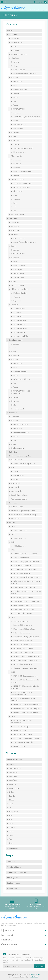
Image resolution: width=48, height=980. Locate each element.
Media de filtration (20, 293)
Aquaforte (13, 780)
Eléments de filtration (21, 424)
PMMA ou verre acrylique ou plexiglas (25, 515)
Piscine (14, 444)
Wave (11, 839)
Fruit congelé (16, 483)
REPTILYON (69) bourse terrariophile (26, 712)
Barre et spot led (19, 70)
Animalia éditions (15, 769)
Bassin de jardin (16, 340)
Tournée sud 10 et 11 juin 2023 (24, 464)
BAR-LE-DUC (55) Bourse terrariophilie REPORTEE (26, 681)
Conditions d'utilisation (17, 872)
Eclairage (15, 66)
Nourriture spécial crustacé (23, 172)
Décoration (15, 62)
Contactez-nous (14, 883)
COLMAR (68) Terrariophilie (23, 742)
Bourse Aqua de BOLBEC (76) (24, 609)
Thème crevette (17, 156)
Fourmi (14, 246)
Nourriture (15, 140)
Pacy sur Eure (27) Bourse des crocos (26, 562)
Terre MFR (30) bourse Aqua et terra (26, 656)
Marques (11, 765)
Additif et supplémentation (23, 183)
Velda (11, 835)
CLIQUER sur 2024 (20, 546)
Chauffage (15, 58)
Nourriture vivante (20, 152)
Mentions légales (14, 867)
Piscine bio (14, 413)
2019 (13, 716)
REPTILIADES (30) (20, 730)
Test (15, 101)
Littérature (15, 250)
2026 (13, 526)
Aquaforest (13, 776)
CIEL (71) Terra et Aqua (21, 727)
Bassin (14, 352)
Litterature (15, 132)
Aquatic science (15, 788)
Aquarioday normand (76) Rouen (25, 569)
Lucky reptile (14, 812)
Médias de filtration (20, 89)
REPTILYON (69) (19, 746)
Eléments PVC (18, 81)
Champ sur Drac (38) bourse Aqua (25, 668)
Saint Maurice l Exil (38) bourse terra (26, 637)
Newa (11, 816)
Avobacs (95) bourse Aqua (23, 645)
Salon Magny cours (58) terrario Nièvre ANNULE (26, 582)
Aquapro (12, 784)
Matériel (16, 195)
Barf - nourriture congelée (20, 456)
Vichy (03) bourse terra (22, 558)
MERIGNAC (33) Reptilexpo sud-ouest (26, 738)
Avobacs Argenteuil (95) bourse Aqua (26, 577)
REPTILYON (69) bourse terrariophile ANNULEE (25, 687)
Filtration (15, 78)
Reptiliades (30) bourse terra (23, 641)
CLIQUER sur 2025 (20, 538)
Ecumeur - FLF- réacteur (22, 187)
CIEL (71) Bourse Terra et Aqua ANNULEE (23, 700)
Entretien (13, 452)
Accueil (10, 31)
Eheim (12, 800)
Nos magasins (13, 878)
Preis (11, 819)
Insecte (16, 262)
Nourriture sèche (19, 266)
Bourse (12, 522)
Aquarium (13, 34)
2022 (13, 617)
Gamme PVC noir (19, 324)
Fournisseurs (12, 848)
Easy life (12, 796)
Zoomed (12, 843)
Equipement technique (21, 432)
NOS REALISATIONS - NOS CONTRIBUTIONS (20, 392)
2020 (13, 672)
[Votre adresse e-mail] (19, 966)
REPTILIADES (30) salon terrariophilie (26, 705)
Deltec (12, 792)
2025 (13, 534)
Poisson (16, 479)
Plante (14, 136)
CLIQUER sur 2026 (20, 530)
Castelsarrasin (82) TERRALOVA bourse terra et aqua (26, 592)
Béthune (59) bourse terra (22, 633)
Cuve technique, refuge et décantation (27, 117)
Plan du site (12, 888)
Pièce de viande (19, 475)
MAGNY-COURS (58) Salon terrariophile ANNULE (22, 693)
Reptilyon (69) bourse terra (23, 573)
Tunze (11, 831)
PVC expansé (16, 518)
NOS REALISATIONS (18, 109)
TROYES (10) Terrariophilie (23, 734)
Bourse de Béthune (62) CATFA (24, 587)
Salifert (12, 823)
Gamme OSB (18, 316)
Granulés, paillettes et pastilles (24, 148)
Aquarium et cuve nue (19, 54)
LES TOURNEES (17, 460)
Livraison (11, 862)
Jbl (10, 808)
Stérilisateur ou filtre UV (22, 379)
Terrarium (13, 219)
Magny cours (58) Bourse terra (24, 629)
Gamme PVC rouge (20, 328)
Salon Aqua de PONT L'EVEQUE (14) (26, 601)
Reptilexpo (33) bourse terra (23, 598)
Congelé (16, 144)
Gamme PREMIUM (20, 309)
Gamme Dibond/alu (21, 336)
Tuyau (16, 105)
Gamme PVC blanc (20, 320)
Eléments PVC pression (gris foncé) (23, 511)
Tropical (12, 827)
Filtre (15, 85)
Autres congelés (19, 277)
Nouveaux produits (15, 759)
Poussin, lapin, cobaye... (20, 495)
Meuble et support (20, 125)
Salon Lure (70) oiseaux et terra (24, 652)
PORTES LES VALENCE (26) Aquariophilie (22, 721)
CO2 (15, 46)
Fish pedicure (18, 128)
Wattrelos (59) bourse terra (23, 565)
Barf (13, 468)
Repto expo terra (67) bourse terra (25, 660)
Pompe (16, 97)
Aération (16, 50)
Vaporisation (18, 301)
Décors (16, 121)
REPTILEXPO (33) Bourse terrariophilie (27, 709)
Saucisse (16, 471)
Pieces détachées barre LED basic (25, 74)
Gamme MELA (18, 313)
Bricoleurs (14, 503)
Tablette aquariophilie (19, 499)
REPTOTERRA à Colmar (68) (23, 605)
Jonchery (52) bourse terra (23, 613)
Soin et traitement (18, 215)
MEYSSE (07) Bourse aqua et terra (25, 676)
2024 (13, 542)
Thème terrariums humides (21, 289)
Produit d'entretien (18, 448)
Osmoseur (17, 93)
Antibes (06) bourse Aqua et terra (25, 554)
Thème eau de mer (18, 179)
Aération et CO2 (17, 42)
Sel (14, 207)
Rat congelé (17, 269)
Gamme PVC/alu (19, 332)
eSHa (11, 804)
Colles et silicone (17, 507)
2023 (13, 550)
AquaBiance (14, 772)
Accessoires (15, 38)
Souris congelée (19, 273)
